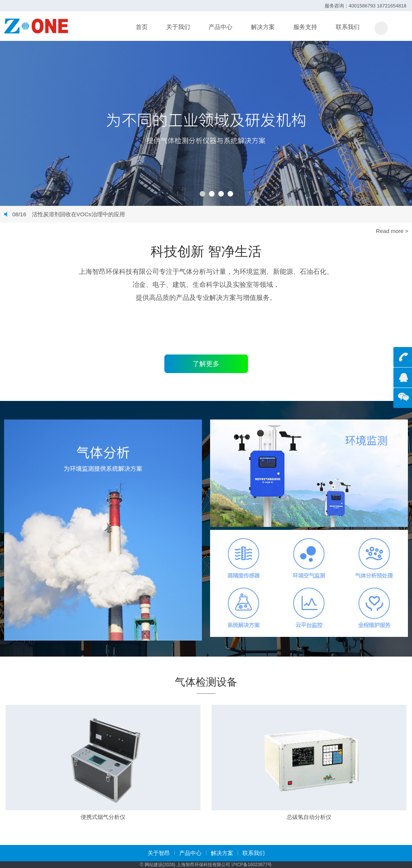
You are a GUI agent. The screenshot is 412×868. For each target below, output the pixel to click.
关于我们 (178, 27)
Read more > (392, 231)
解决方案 (263, 27)
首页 (142, 27)
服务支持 (305, 27)
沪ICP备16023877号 (252, 865)
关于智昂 (159, 853)
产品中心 (221, 27)
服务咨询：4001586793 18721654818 (366, 6)
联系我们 (348, 27)
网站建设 (154, 865)
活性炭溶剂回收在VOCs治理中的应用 (69, 214)
